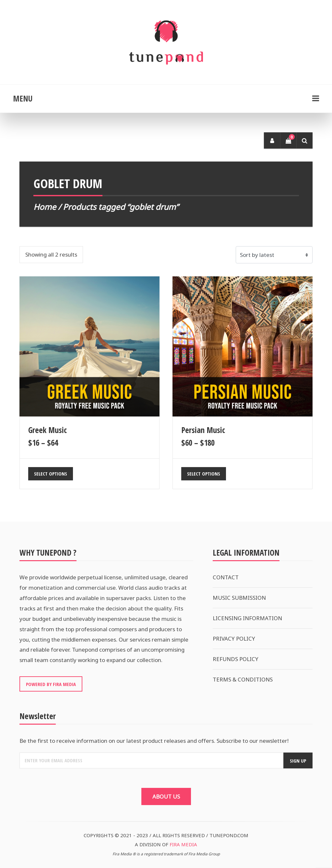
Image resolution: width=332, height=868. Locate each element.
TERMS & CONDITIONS (243, 679)
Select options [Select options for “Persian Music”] (204, 474)
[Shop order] (274, 255)
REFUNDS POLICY (236, 659)
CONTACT (226, 577)
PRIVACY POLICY (234, 639)
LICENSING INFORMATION (247, 618)
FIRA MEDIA (183, 844)
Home (45, 207)
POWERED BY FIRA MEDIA (51, 684)
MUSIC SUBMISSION (239, 598)
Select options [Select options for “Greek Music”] (51, 474)
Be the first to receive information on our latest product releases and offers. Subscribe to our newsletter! (154, 741)
